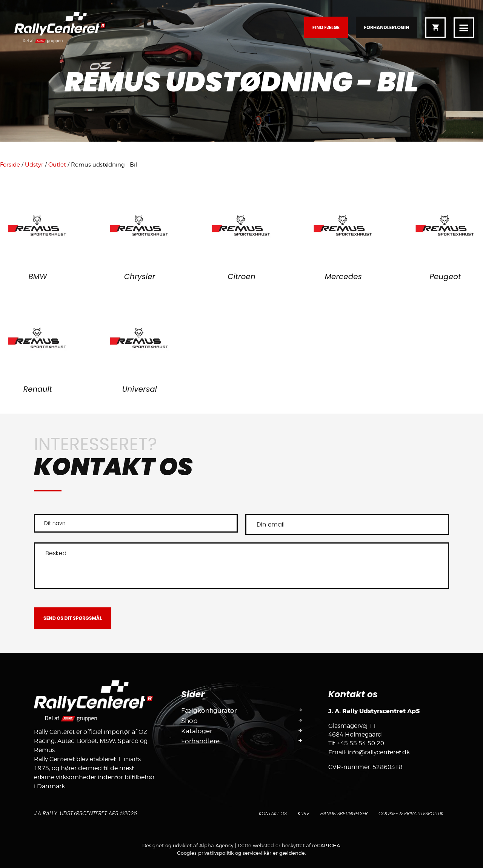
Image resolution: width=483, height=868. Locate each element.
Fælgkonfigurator (210, 710)
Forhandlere (202, 742)
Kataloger (197, 731)
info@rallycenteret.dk (379, 752)
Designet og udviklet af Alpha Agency (188, 845)
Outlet (57, 165)
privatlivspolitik (216, 853)
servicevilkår (257, 853)
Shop (190, 721)
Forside (10, 165)
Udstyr (34, 165)
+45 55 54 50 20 (361, 743)
